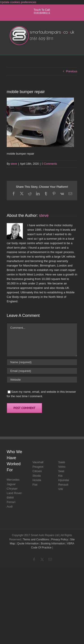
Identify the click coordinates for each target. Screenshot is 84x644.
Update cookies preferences (18, 2)
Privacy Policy (59, 540)
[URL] (42, 380)
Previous (72, 71)
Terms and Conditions (36, 540)
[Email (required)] (42, 371)
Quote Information (28, 544)
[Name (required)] (42, 362)
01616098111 (42, 13)
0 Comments (49, 164)
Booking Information (53, 544)
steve (14, 164)
